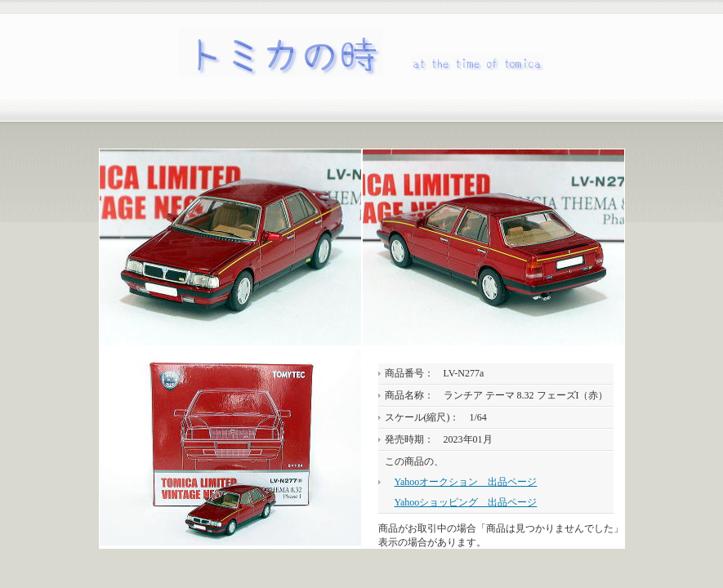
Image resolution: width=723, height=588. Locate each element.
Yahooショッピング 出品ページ (466, 502)
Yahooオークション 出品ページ (466, 482)
